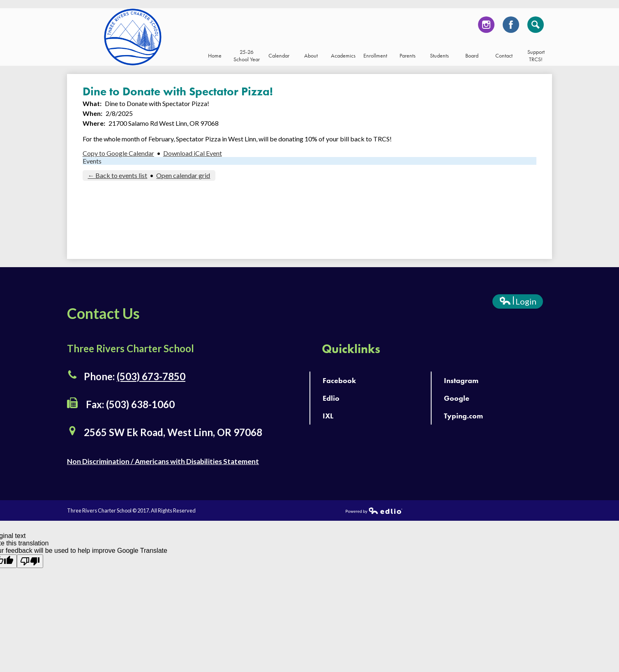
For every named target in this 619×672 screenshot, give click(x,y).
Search (536, 27)
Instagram (486, 27)
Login (518, 303)
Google (457, 398)
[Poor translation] (30, 561)
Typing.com (463, 416)
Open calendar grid (183, 175)
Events (92, 161)
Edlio (331, 398)
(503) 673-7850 (151, 376)
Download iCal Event (193, 153)
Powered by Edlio (374, 510)
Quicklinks (351, 349)
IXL (328, 416)
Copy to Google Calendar (118, 153)
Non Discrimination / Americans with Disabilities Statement (163, 461)
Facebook (511, 27)
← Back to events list (117, 175)
